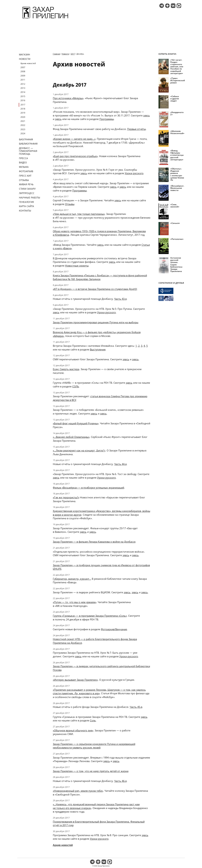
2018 (23, 109)
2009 (23, 76)
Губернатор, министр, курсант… (72, 579)
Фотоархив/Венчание (114, 629)
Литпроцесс (27, 193)
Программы (107, 119)
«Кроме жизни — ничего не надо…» (74, 139)
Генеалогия (26, 202)
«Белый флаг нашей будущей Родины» (76, 423)
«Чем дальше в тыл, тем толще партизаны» (79, 214)
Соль (93, 720)
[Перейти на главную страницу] (45, 19)
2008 (23, 71)
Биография (26, 139)
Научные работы (30, 198)
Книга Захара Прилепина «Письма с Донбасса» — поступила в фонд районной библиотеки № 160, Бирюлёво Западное (100, 277)
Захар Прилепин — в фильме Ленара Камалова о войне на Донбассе (94, 542)
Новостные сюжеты (77, 266)
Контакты (25, 211)
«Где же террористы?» (66, 497)
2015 (23, 96)
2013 (23, 88)
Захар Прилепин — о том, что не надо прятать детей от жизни (91, 771)
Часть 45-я (136, 707)
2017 (23, 105)
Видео (23, 162)
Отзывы (24, 180)
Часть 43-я (120, 299)
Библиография (28, 144)
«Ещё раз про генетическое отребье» (75, 156)
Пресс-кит (25, 176)
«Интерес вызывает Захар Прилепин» (75, 680)
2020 (23, 117)
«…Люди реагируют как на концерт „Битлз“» (79, 450)
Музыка (24, 167)
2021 (23, 121)
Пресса (23, 158)
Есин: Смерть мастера (66, 369)
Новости (25, 59)
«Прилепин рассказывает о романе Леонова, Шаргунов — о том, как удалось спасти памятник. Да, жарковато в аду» (99, 692)
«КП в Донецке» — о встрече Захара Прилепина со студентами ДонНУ (95, 289)
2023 (23, 129)
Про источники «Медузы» (68, 98)
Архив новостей (28, 63)
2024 (23, 133)
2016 (23, 100)
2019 (23, 113)
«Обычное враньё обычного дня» (73, 730)
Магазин (24, 54)
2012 (23, 84)
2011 (23, 80)
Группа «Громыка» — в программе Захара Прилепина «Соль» (90, 616)
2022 (23, 125)
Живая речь (26, 184)
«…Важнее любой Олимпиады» (71, 437)
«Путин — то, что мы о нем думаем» (75, 602)
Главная (56, 54)
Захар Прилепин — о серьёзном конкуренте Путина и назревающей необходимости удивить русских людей (94, 746)
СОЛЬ (76, 386)
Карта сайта (26, 206)
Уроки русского (134, 173)
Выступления (98, 349)
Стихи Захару (27, 189)
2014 (23, 92)
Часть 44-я (120, 464)
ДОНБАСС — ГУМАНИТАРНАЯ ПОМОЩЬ (28, 151)
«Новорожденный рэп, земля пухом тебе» (78, 791)
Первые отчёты (136, 129)
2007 (23, 67)
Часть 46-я (120, 781)
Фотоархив (26, 171)
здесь (147, 115)
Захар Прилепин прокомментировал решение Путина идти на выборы (95, 322)
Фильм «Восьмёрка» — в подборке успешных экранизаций (88, 488)
